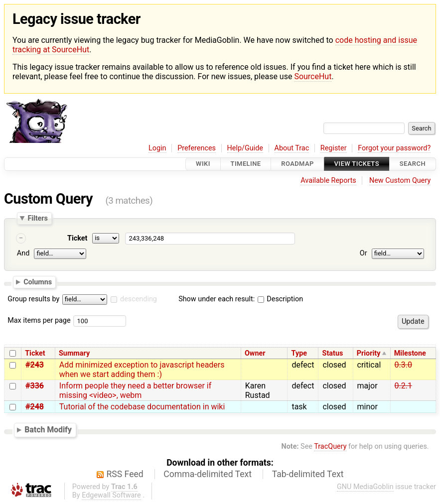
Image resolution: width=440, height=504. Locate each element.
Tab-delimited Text (308, 474)
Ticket (77, 238)
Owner (255, 353)
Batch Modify (48, 430)
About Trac (292, 148)
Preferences (197, 148)
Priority (369, 353)
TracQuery (330, 446)
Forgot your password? (394, 148)
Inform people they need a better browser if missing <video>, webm (135, 390)
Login (157, 148)
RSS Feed (125, 474)
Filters (37, 218)
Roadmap (297, 164)
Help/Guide (245, 148)
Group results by (33, 299)
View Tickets (357, 164)
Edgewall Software (111, 495)
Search (413, 164)
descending (139, 299)
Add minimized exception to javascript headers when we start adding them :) (142, 370)
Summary (74, 353)
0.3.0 (403, 365)
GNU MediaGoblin (365, 487)
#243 (35, 365)
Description (280, 299)
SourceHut (313, 76)
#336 (35, 386)
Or (364, 254)
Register (334, 148)
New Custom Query (400, 181)
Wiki (203, 164)
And (23, 254)
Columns (38, 282)
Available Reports (328, 181)
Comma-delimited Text (208, 474)
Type (299, 353)
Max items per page (39, 320)
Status (333, 353)
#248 (35, 407)
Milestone (410, 353)
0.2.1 (403, 386)
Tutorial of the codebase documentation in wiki (142, 407)
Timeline (246, 164)
